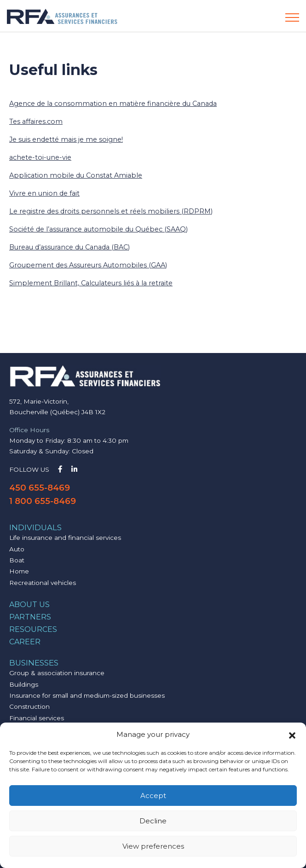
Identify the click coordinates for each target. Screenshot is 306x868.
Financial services (37, 718)
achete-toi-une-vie (40, 157)
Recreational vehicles (43, 583)
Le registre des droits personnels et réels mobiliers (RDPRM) (111, 211)
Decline (153, 821)
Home (19, 571)
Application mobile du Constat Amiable (76, 175)
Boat (17, 560)
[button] (292, 735)
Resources (33, 629)
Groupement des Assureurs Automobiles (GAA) (88, 265)
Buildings (24, 684)
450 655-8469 (40, 488)
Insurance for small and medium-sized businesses (87, 695)
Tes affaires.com (36, 122)
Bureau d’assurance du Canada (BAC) (69, 247)
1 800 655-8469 (43, 501)
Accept (153, 796)
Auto (17, 549)
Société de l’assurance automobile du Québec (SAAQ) (98, 229)
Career (25, 642)
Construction (29, 706)
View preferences (153, 846)
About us (29, 605)
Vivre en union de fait (44, 193)
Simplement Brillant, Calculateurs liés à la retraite (91, 283)
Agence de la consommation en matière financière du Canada (113, 104)
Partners (30, 617)
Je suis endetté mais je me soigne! (66, 139)
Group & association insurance (57, 673)
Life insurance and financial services (65, 538)
